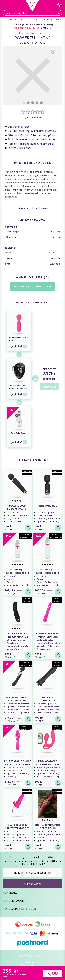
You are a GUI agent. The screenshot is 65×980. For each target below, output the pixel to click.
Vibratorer (40, 19)
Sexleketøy (13, 19)
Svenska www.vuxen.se (33, 965)
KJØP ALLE (49, 387)
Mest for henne (27, 19)
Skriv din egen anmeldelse (33, 286)
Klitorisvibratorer (56, 19)
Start (3, 19)
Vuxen (43, 33)
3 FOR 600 (46, 28)
